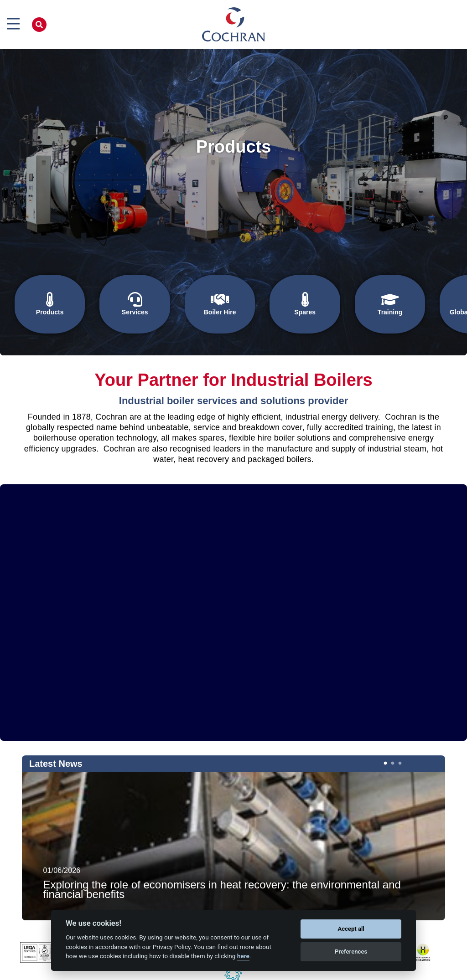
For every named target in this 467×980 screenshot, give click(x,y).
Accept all (351, 929)
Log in (345, 971)
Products (44, 304)
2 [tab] (392, 734)
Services (120, 304)
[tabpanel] (233, 817)
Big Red (268, 971)
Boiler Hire (196, 304)
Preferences (351, 952)
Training (347, 304)
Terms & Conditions (308, 971)
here (243, 956)
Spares (272, 304)
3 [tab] (399, 734)
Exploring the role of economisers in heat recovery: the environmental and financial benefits (222, 861)
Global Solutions (423, 304)
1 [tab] (384, 734)
